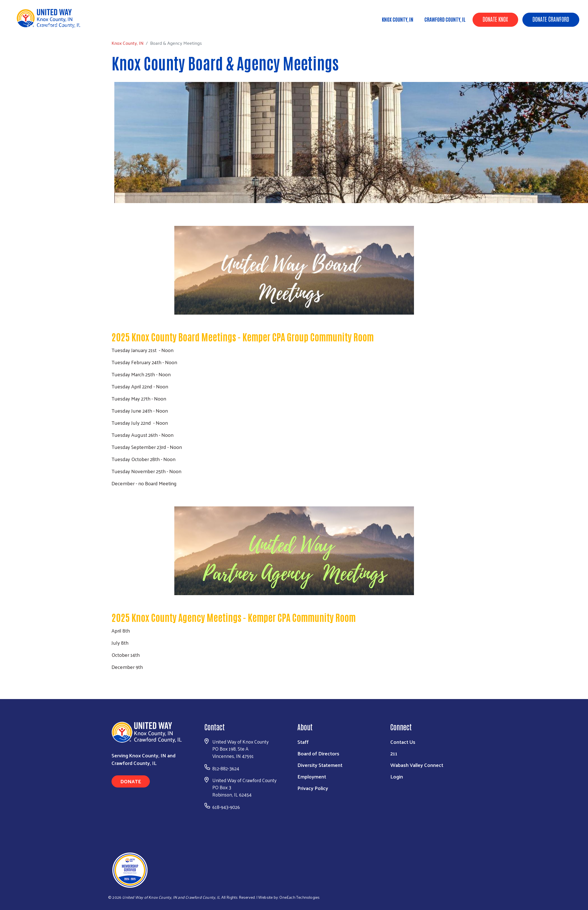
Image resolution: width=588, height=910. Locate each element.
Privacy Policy (313, 788)
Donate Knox (495, 19)
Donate (131, 781)
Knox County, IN (398, 19)
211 (394, 753)
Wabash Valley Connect (417, 765)
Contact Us (403, 742)
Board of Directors (318, 753)
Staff (303, 742)
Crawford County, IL (445, 19)
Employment (312, 776)
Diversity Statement (320, 765)
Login (397, 776)
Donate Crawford (551, 19)
